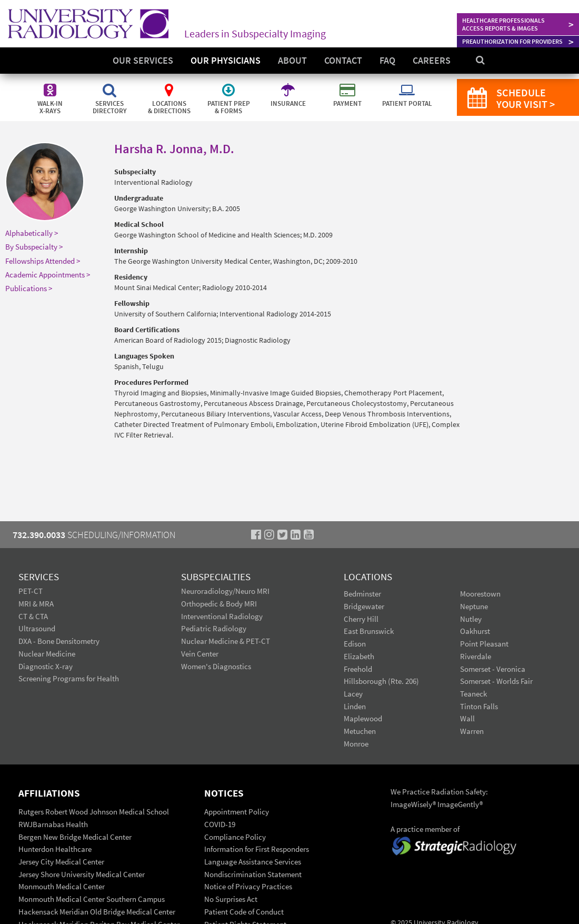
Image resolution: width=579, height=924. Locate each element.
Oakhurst (475, 631)
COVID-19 (220, 824)
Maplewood (363, 718)
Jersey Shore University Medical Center (82, 874)
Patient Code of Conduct (244, 912)
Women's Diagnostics (216, 666)
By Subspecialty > (34, 247)
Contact (343, 60)
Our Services (143, 60)
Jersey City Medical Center (61, 862)
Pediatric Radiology (214, 628)
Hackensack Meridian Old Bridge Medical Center (97, 912)
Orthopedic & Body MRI (219, 604)
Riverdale (476, 656)
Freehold (358, 669)
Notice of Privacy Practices (248, 886)
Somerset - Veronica (493, 669)
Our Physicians (226, 60)
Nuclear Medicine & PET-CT (226, 641)
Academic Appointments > (48, 275)
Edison (355, 644)
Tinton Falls (479, 706)
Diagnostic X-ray (46, 666)
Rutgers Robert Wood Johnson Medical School (94, 812)
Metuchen (360, 731)
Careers (432, 60)
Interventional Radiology (222, 616)
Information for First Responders (257, 849)
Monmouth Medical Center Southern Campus (92, 899)
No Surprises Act (231, 899)
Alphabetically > (32, 233)
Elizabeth (359, 656)
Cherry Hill (361, 619)
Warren (472, 731)
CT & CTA (33, 616)
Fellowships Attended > (43, 261)
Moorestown (480, 594)
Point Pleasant (484, 644)
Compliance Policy (235, 837)
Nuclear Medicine (47, 654)
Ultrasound (37, 628)
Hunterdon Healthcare (55, 849)
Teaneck (473, 694)
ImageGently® (460, 804)
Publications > (29, 288)
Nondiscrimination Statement (253, 874)
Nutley (471, 619)
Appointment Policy (237, 812)
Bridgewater (364, 606)
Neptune (474, 606)
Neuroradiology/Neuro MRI (225, 591)
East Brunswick (369, 631)
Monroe (356, 744)
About (292, 60)
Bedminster (362, 594)
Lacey (353, 694)
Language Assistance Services (253, 862)
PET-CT (31, 591)
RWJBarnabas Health (53, 824)
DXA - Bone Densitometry (59, 641)
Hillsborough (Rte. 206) (381, 681)
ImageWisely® (414, 804)
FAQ (387, 60)
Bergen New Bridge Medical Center (75, 837)
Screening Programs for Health (69, 678)
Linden (355, 706)
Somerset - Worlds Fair (496, 681)
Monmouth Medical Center (62, 886)
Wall (467, 718)
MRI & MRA (36, 604)
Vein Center (200, 654)
